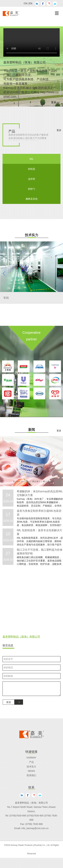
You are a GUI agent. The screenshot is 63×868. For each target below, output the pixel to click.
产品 (31, 762)
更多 (59, 130)
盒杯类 (32, 179)
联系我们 (31, 775)
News (31, 771)
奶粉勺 (32, 189)
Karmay (31, 758)
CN (25, 3)
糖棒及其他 (32, 199)
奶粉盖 (32, 169)
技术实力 (31, 767)
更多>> (55, 102)
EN (31, 3)
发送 (9, 702)
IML (32, 159)
